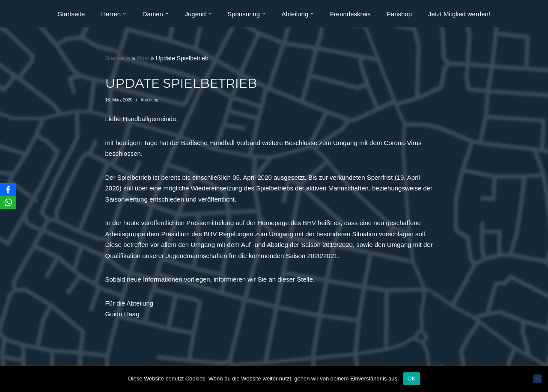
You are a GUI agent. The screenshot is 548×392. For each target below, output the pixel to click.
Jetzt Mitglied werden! (459, 14)
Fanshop (399, 14)
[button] (125, 14)
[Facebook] (8, 190)
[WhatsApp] (8, 202)
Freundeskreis (350, 14)
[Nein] (537, 379)
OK (412, 379)
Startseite (71, 14)
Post (143, 58)
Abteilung (149, 100)
